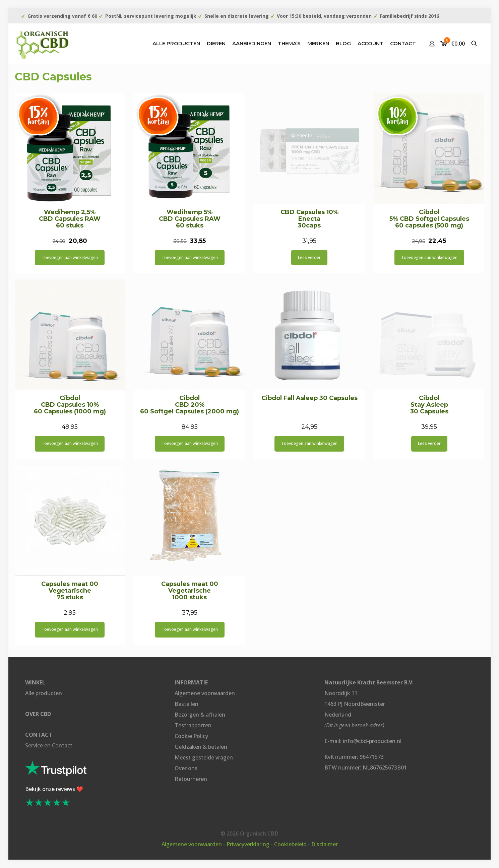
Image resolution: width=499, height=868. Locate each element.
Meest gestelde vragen (204, 757)
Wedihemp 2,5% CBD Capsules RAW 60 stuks (70, 219)
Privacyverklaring (248, 844)
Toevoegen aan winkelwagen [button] (70, 257)
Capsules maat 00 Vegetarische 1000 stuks (190, 591)
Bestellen (186, 704)
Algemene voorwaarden (205, 693)
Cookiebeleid (290, 844)
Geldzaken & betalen (201, 747)
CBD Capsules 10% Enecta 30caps (309, 219)
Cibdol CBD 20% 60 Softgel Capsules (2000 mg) (190, 405)
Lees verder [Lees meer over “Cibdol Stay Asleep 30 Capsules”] (429, 443)
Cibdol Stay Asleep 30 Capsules (429, 405)
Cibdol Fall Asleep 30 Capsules (309, 398)
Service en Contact (49, 745)
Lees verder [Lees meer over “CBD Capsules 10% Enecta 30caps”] (309, 257)
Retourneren (191, 779)
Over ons (186, 768)
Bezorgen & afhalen (200, 715)
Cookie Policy (191, 736)
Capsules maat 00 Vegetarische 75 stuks (70, 591)
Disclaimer (325, 844)
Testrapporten (193, 725)
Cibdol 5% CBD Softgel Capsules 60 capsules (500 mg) (429, 219)
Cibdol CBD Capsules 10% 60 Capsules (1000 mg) (70, 405)
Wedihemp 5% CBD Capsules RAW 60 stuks (190, 219)
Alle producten (44, 693)
